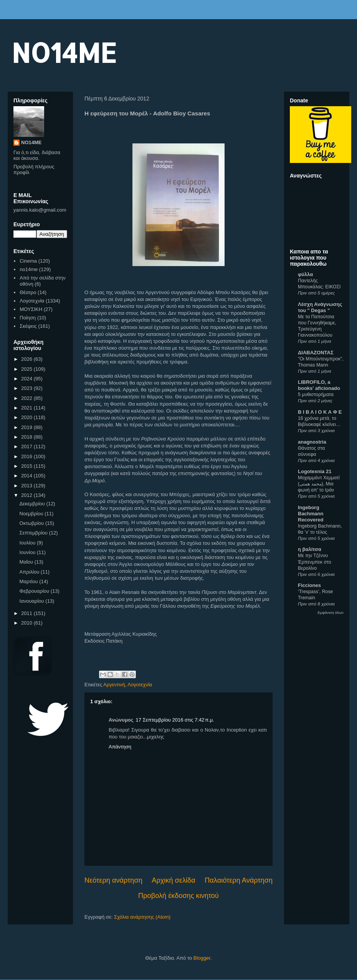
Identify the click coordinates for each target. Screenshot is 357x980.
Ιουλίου (28, 543)
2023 (27, 388)
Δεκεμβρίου (33, 504)
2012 (27, 495)
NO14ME (64, 52)
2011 (27, 613)
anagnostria (312, 442)
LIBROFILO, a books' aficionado (319, 385)
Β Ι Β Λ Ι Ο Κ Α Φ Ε (320, 412)
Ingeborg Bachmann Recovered (311, 514)
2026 (27, 359)
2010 (27, 623)
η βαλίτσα (310, 549)
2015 (27, 466)
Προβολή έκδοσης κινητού (178, 896)
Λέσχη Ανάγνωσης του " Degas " (320, 307)
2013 (27, 486)
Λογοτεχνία (140, 685)
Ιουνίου (28, 552)
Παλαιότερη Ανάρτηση (239, 880)
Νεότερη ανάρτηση (113, 880)
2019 (27, 427)
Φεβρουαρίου (35, 591)
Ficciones (309, 585)
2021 (27, 408)
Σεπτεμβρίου (34, 533)
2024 (27, 379)
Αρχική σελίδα (173, 880)
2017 (27, 446)
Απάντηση (120, 747)
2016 (27, 456)
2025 (27, 369)
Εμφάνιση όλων (331, 612)
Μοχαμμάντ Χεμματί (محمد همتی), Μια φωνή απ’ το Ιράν (319, 484)
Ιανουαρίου (33, 601)
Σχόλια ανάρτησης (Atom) (142, 917)
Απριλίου (30, 572)
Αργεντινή (114, 685)
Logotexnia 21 (315, 471)
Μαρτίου (30, 581)
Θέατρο (28, 292)
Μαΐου (27, 562)
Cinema (28, 261)
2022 (27, 398)
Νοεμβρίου (32, 514)
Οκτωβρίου (32, 523)
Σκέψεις (28, 326)
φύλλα (305, 274)
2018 (27, 437)
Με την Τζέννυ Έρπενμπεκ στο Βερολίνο (315, 562)
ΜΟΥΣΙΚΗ (31, 309)
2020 (27, 417)
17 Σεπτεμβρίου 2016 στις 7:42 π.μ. (175, 720)
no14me (29, 269)
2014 (27, 476)
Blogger (202, 958)
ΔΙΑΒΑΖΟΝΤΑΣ (316, 353)
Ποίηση (28, 318)
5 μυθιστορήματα (316, 395)
